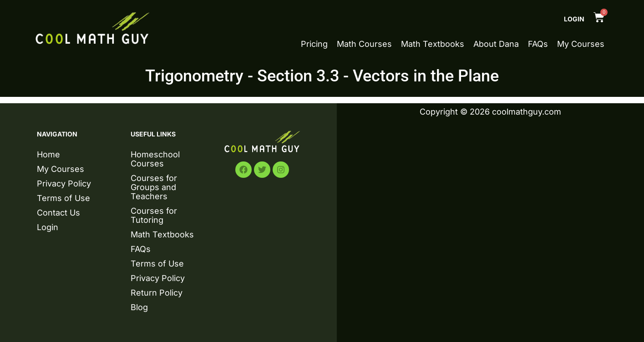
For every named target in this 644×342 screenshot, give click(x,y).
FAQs (538, 44)
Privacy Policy (64, 184)
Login (574, 19)
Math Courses (364, 44)
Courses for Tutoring (154, 215)
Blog (139, 307)
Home (48, 154)
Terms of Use (63, 198)
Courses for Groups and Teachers (154, 187)
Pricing (314, 44)
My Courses (581, 44)
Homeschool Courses (155, 159)
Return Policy (157, 293)
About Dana (496, 44)
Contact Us (58, 213)
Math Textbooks (433, 44)
